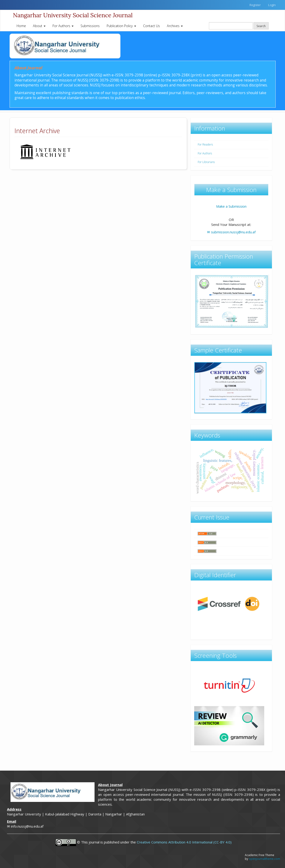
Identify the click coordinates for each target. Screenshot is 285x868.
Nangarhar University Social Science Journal (73, 15)
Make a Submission (231, 206)
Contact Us (151, 26)
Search (261, 26)
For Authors (205, 153)
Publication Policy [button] (121, 26)
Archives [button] (175, 26)
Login (272, 5)
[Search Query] (231, 26)
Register (255, 5)
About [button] (39, 26)
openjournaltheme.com (264, 859)
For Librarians (206, 162)
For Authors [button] (63, 26)
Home (21, 26)
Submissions (90, 26)
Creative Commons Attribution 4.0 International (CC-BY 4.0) (184, 842)
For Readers (205, 144)
